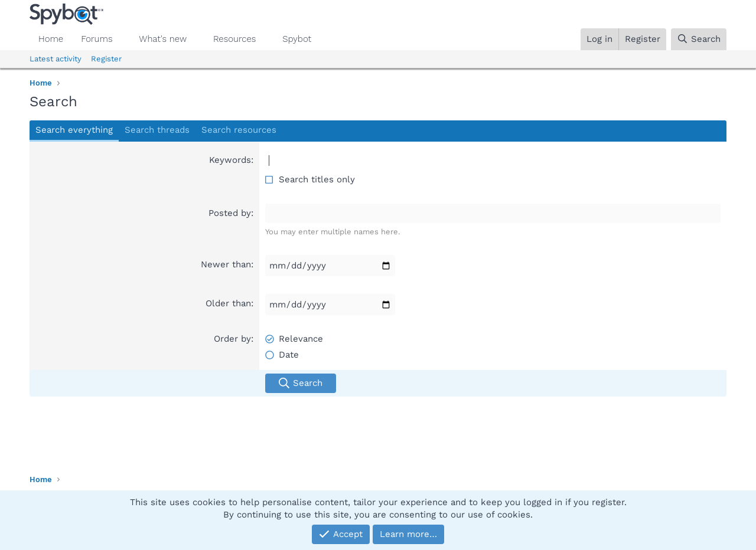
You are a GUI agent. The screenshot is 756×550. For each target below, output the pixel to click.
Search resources (239, 130)
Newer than (226, 264)
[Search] (699, 39)
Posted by (230, 213)
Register (106, 59)
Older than (228, 303)
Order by (232, 339)
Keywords (230, 160)
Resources (234, 39)
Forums (97, 39)
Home (51, 39)
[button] (122, 39)
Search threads (157, 130)
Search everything (74, 130)
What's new (163, 39)
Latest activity (56, 59)
